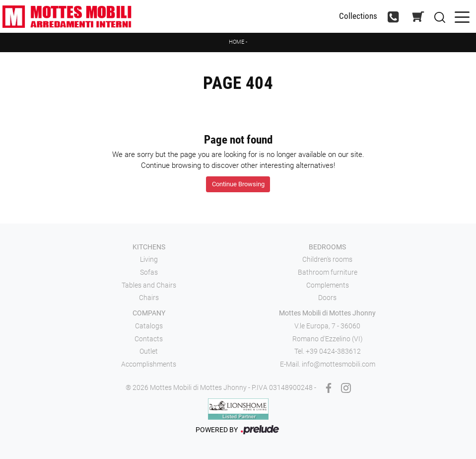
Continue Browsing (238, 184)
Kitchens (149, 247)
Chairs (149, 298)
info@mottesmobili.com (339, 364)
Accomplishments (149, 364)
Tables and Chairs (149, 285)
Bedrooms (327, 247)
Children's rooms (327, 259)
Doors (327, 298)
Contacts (149, 339)
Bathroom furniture (328, 272)
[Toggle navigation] (462, 16)
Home (237, 42)
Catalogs (149, 326)
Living (149, 259)
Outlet (149, 351)
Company (149, 313)
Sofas (149, 272)
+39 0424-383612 (333, 351)
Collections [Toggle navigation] (358, 16)
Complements (328, 285)
